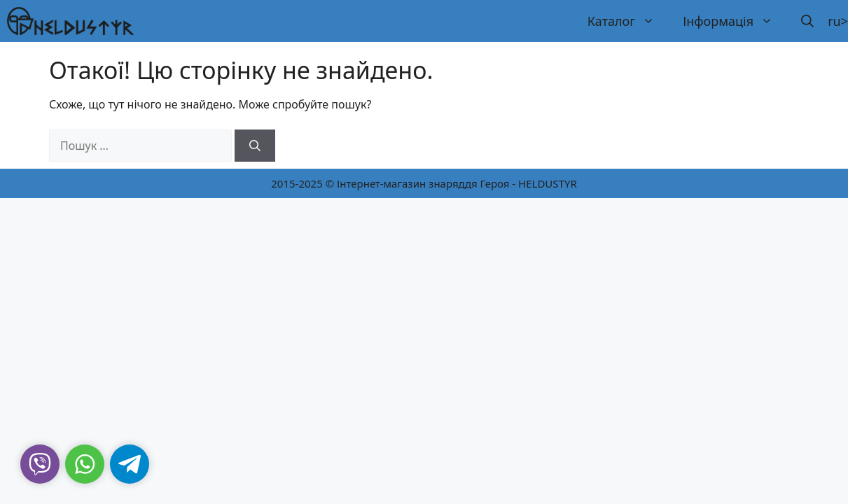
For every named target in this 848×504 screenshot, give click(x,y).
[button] (807, 21)
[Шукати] (255, 146)
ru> (838, 21)
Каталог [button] (628, 21)
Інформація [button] (735, 21)
